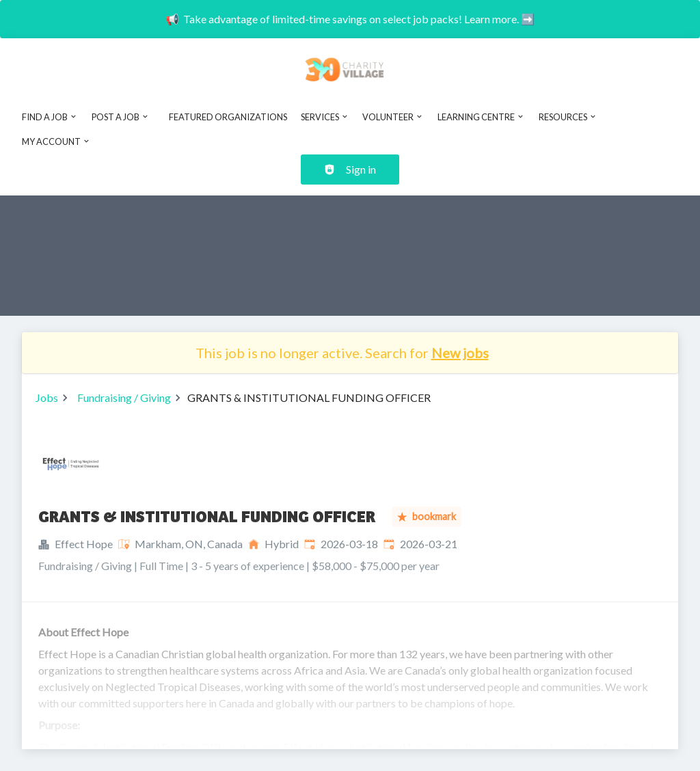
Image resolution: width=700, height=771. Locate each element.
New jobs (460, 353)
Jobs (47, 397)
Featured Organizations (228, 117)
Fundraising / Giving (124, 397)
